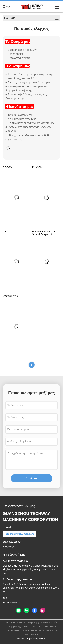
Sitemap (43, 639)
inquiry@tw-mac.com (20, 534)
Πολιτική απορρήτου (26, 639)
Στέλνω (32, 478)
